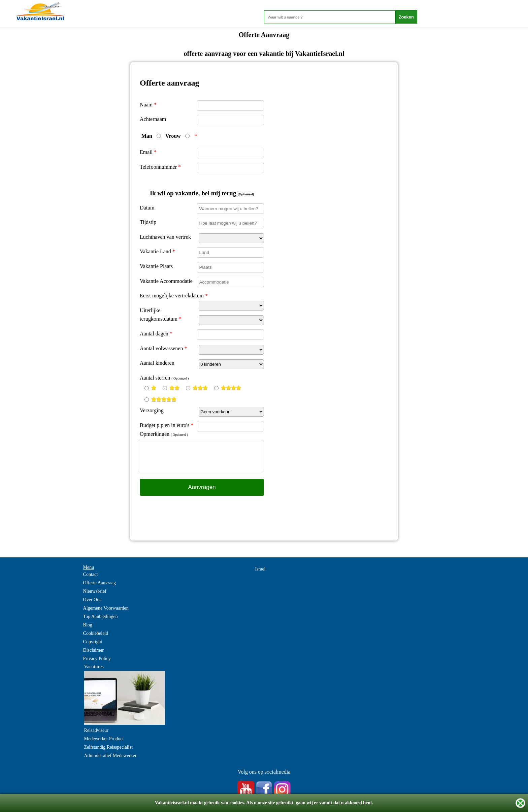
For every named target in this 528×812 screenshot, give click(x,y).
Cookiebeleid (96, 633)
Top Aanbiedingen (101, 616)
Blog (88, 625)
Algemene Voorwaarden (106, 608)
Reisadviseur (96, 730)
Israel (260, 569)
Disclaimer (93, 650)
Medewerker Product (104, 739)
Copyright (93, 642)
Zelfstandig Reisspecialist (108, 747)
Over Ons (92, 600)
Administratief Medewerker (110, 756)
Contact (91, 574)
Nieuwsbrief (95, 591)
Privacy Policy (97, 659)
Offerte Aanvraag (100, 583)
